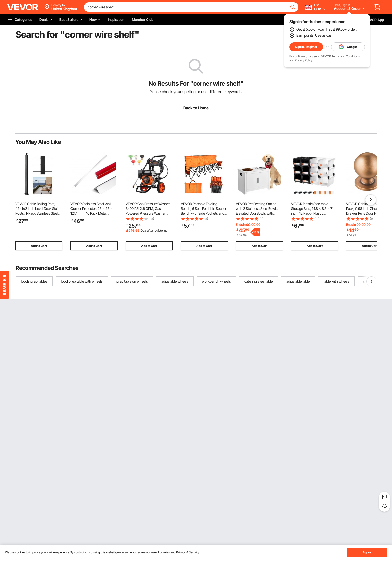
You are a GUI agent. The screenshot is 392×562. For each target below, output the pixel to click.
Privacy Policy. (304, 60)
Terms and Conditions (346, 56)
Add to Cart (39, 246)
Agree (367, 552)
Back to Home (196, 108)
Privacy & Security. (188, 552)
